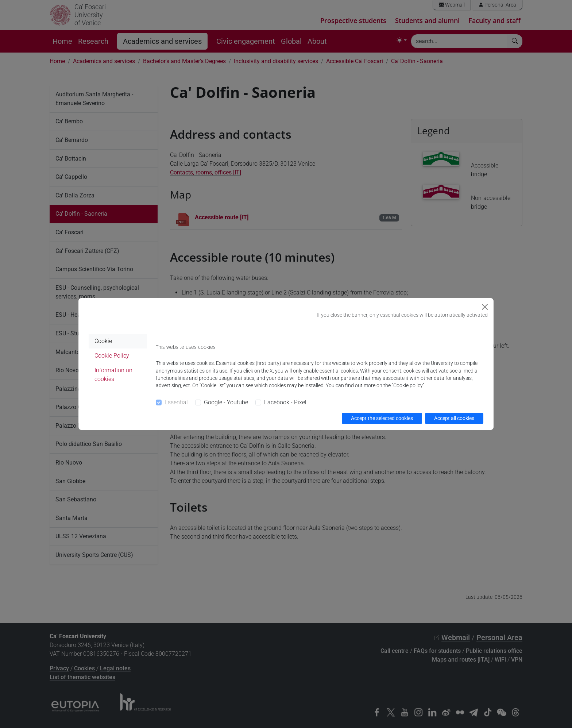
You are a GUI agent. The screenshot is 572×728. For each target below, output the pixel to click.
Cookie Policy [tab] (112, 356)
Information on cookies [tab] (113, 375)
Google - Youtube (226, 402)
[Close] (485, 307)
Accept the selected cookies (382, 418)
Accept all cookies (454, 418)
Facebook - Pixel (285, 402)
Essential (176, 402)
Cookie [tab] (103, 341)
